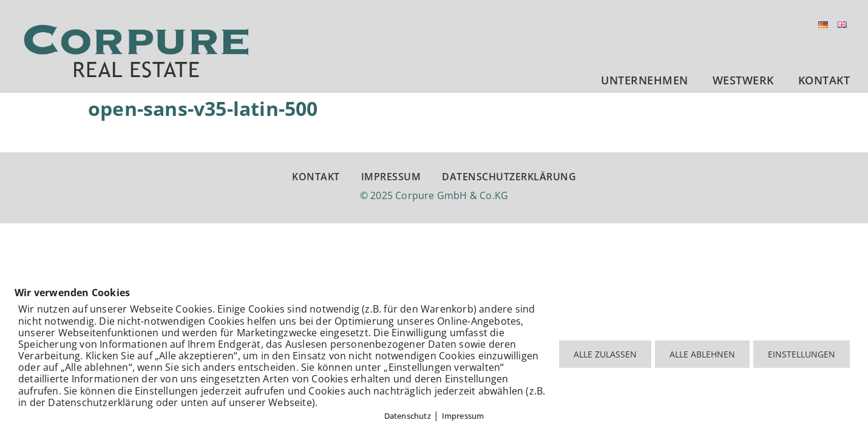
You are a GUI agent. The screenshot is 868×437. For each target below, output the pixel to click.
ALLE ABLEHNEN (702, 354)
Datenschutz (408, 416)
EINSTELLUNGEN (802, 354)
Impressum (463, 416)
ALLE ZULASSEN (605, 354)
